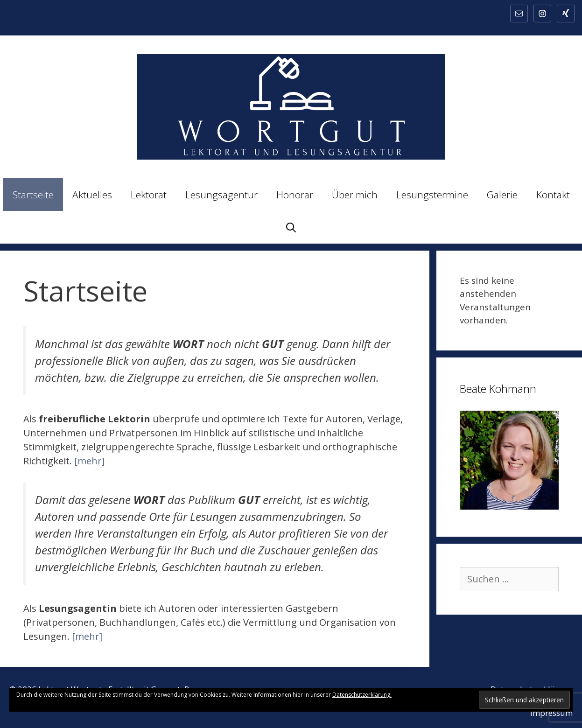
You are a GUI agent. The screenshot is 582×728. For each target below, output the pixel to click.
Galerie (502, 195)
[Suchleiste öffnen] (291, 227)
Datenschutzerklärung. (362, 695)
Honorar (295, 195)
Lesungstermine (432, 195)
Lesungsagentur (221, 195)
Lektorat (149, 195)
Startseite (33, 195)
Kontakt (553, 195)
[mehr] (89, 461)
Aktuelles (92, 195)
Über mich (355, 195)
